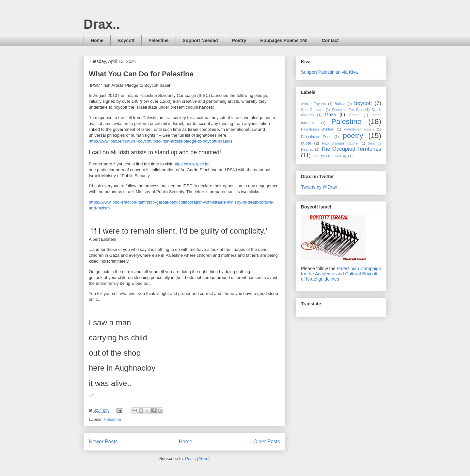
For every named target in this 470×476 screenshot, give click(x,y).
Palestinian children (318, 129)
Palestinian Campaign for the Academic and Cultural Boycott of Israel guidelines (341, 274)
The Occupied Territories (351, 149)
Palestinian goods (359, 129)
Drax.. (102, 24)
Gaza (330, 115)
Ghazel (354, 115)
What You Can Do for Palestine (141, 74)
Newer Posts (103, 442)
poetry (353, 136)
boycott (363, 103)
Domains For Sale (348, 110)
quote (306, 143)
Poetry (239, 40)
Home (97, 40)
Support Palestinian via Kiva (329, 72)
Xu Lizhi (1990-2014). (330, 156)
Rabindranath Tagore (340, 143)
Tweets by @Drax (319, 187)
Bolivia (340, 104)
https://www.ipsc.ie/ (191, 164)
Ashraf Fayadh (313, 104)
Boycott (126, 40)
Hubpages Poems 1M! (284, 40)
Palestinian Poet (316, 137)
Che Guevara (312, 110)
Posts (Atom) (197, 459)
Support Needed (200, 40)
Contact (330, 40)
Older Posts (267, 442)
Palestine (158, 40)
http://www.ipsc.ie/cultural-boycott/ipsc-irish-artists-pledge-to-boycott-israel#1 (161, 141)
